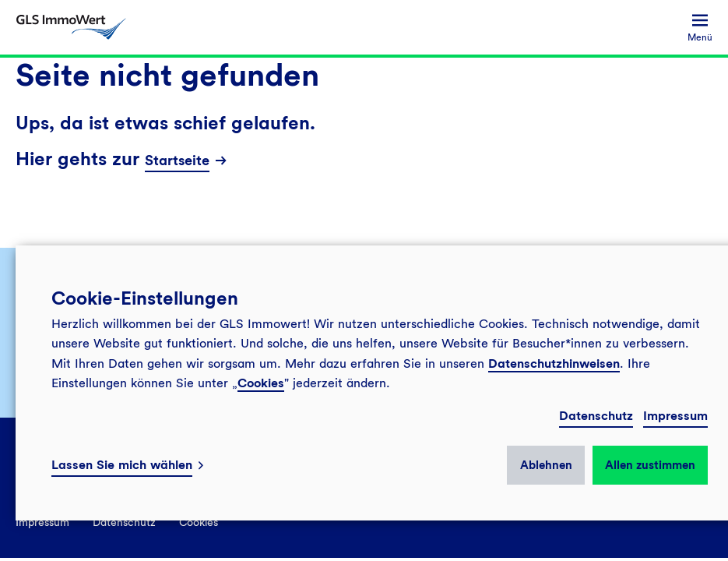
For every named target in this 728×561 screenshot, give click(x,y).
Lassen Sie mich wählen (122, 465)
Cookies (261, 383)
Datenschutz (596, 416)
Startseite (177, 160)
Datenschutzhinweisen (554, 363)
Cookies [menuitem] (199, 522)
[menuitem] (700, 28)
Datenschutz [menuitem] (124, 522)
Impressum (675, 416)
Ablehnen (546, 465)
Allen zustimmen (650, 465)
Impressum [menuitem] (42, 522)
